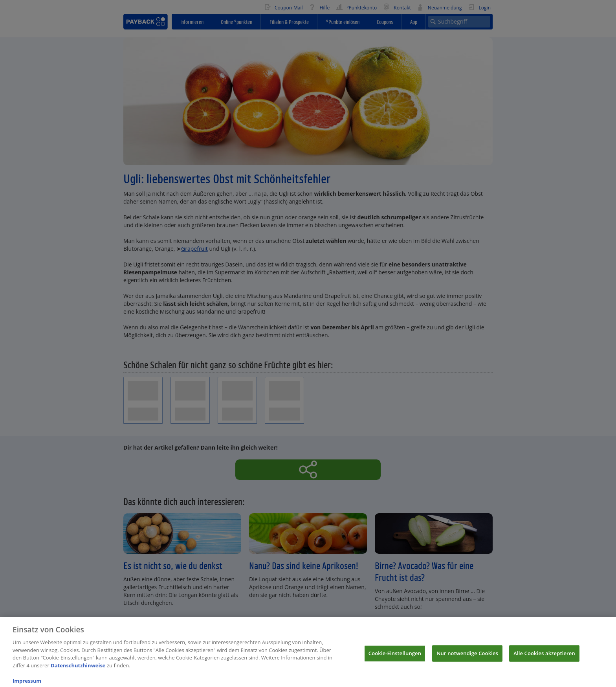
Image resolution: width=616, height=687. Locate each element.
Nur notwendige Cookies (467, 658)
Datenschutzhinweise (78, 670)
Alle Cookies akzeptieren (544, 658)
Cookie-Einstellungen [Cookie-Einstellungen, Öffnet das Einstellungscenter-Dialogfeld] (395, 658)
